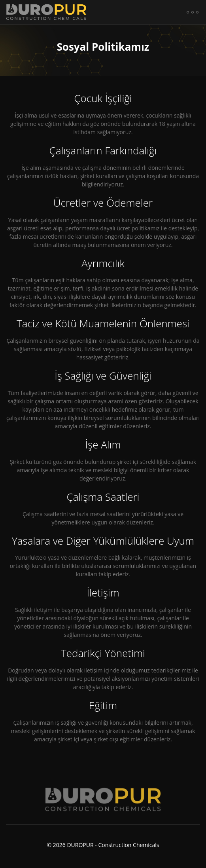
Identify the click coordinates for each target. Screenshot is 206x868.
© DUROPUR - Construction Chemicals (103, 840)
